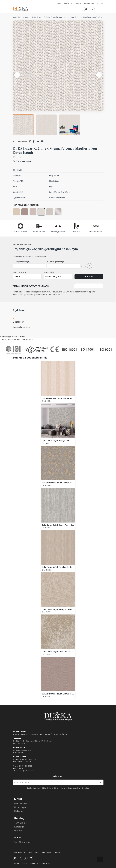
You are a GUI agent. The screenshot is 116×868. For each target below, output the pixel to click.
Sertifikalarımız (22, 842)
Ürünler (26, 17)
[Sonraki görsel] (99, 75)
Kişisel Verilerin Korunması (22, 852)
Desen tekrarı (49, 272)
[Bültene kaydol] (100, 782)
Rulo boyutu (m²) (20, 272)
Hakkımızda (21, 803)
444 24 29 (68, 3)
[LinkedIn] (38, 141)
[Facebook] (34, 141)
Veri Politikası (40, 852)
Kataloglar (20, 827)
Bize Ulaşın (20, 807)
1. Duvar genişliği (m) (56, 262)
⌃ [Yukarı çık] (100, 859)
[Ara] (94, 9)
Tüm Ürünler (21, 823)
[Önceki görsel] (17, 75)
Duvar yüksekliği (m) (21, 262)
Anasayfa (16, 17)
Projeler (18, 831)
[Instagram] (30, 141)
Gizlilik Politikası (53, 852)
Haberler (19, 811)
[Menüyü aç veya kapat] (101, 9)
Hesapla (89, 277)
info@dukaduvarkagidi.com (93, 3)
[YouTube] (42, 141)
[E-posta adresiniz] (55, 782)
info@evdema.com (27, 771)
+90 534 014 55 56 (25, 766)
